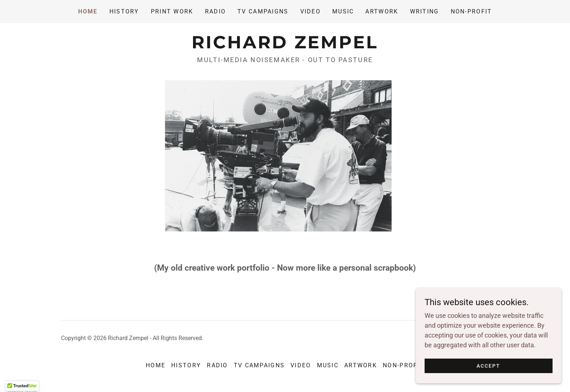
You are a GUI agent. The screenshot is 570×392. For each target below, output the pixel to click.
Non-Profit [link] (471, 11)
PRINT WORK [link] (172, 11)
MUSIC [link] (343, 11)
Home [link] (88, 11)
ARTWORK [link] (382, 11)
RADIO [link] (215, 11)
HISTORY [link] (124, 11)
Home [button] (156, 365)
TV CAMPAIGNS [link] (263, 11)
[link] (285, 46)
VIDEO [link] (310, 11)
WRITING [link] (425, 11)
